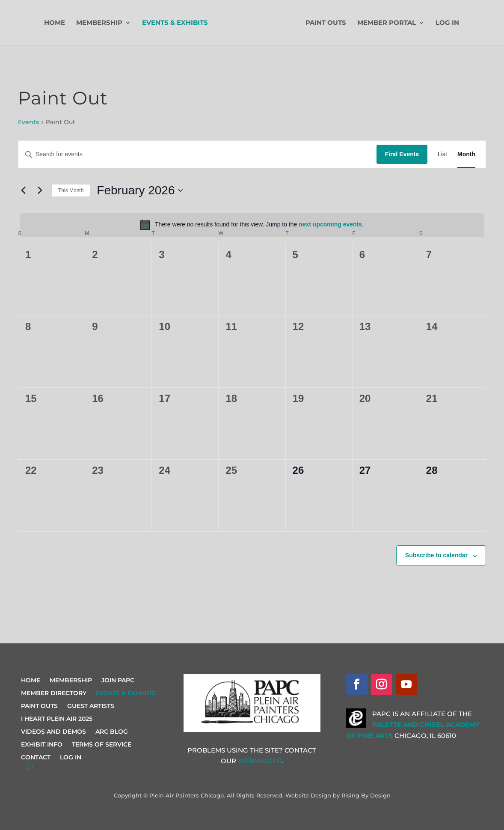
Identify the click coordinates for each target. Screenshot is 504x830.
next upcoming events (330, 224)
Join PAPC (118, 681)
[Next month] (40, 190)
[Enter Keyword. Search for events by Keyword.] (197, 154)
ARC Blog (112, 732)
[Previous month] (23, 190)
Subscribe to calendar (436, 555)
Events (28, 122)
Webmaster (260, 761)
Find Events (402, 154)
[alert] (252, 225)
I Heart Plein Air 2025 (57, 719)
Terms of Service (102, 745)
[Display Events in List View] (442, 154)
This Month (71, 190)
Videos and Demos (53, 732)
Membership (100, 23)
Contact (36, 758)
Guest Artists (91, 706)
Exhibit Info (42, 745)
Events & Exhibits (175, 23)
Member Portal (386, 23)
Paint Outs (325, 23)
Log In (447, 23)
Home (55, 23)
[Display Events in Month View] (466, 154)
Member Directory (54, 693)
